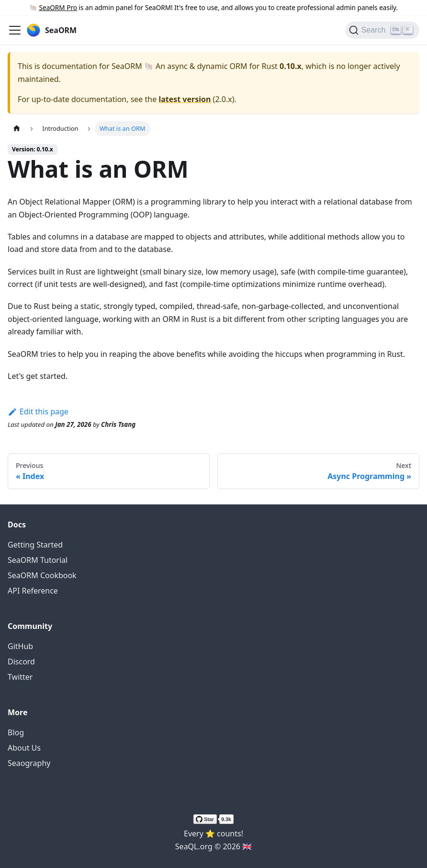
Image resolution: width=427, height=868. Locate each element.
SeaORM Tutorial (38, 560)
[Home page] (17, 129)
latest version (185, 99)
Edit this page (38, 411)
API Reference (33, 591)
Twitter (20, 677)
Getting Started (35, 545)
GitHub (20, 646)
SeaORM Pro (58, 7)
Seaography (29, 763)
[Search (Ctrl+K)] (382, 30)
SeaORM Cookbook (42, 575)
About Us (24, 748)
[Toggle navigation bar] (15, 30)
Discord (21, 662)
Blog (16, 732)
